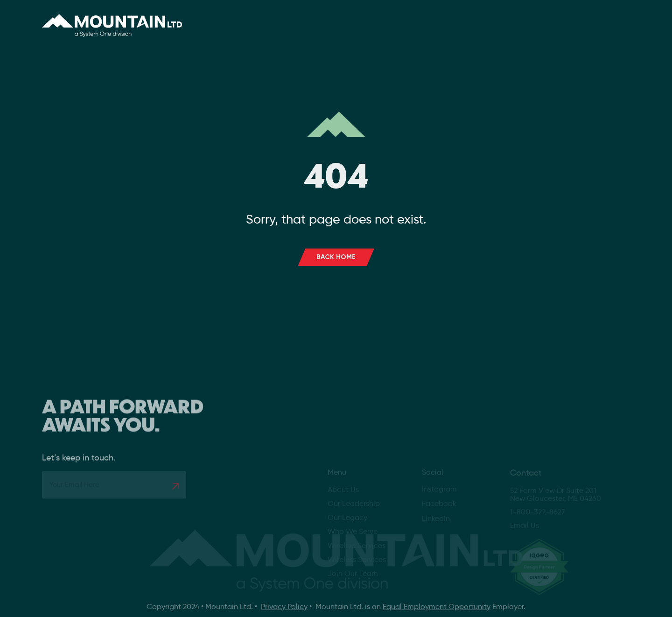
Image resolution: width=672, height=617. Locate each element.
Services (340, 21)
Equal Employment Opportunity (437, 606)
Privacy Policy (284, 606)
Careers (400, 21)
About (276, 21)
